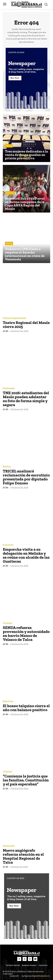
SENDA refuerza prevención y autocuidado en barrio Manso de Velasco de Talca (26, 634)
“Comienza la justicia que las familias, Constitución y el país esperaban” (26, 780)
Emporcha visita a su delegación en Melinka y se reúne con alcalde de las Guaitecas (26, 555)
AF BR (5, 331)
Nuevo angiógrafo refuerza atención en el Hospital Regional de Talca (23, 856)
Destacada (9, 388)
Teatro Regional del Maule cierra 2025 (26, 325)
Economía (8, 545)
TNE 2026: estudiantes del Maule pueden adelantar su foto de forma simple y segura (26, 399)
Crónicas (7, 623)
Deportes (10, 193)
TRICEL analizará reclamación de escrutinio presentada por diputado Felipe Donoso (26, 477)
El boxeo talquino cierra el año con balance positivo (26, 708)
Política (9, 243)
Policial (9, 146)
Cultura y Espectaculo (14, 318)
